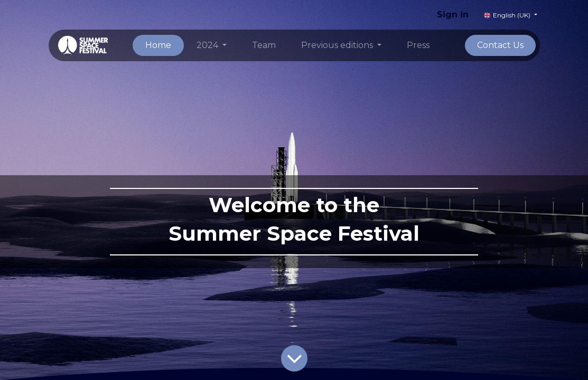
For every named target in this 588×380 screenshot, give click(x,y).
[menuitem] (158, 45)
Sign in (453, 15)
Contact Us (500, 45)
